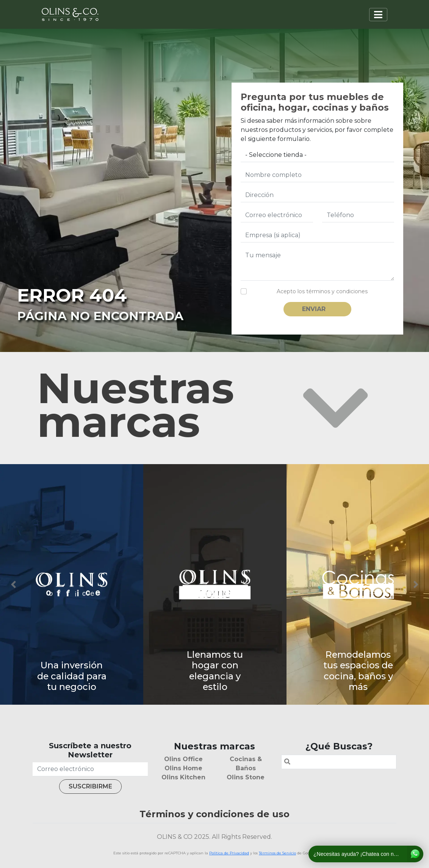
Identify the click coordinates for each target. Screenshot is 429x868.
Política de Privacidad (229, 853)
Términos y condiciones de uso (214, 814)
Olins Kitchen (183, 777)
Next (416, 585)
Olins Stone (246, 777)
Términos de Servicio (277, 853)
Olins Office (183, 759)
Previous (13, 585)
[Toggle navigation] (378, 15)
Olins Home (183, 768)
